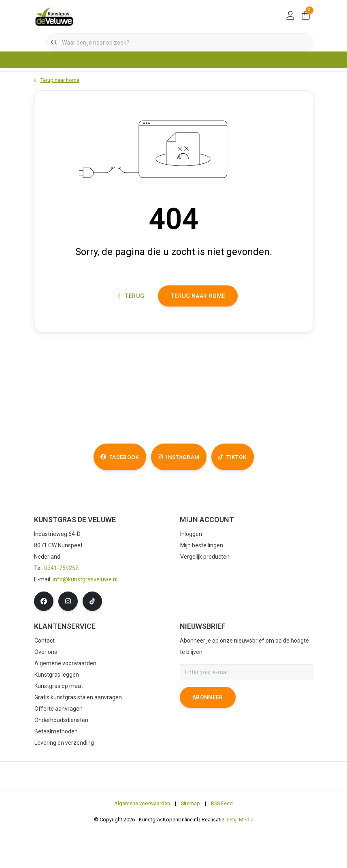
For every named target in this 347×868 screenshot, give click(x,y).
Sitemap (191, 841)
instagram (178, 495)
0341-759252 (61, 606)
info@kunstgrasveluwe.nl (85, 617)
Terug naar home (198, 327)
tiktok (244, 495)
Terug (131, 327)
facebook (107, 495)
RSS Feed (222, 841)
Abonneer (208, 735)
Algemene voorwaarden (142, 841)
